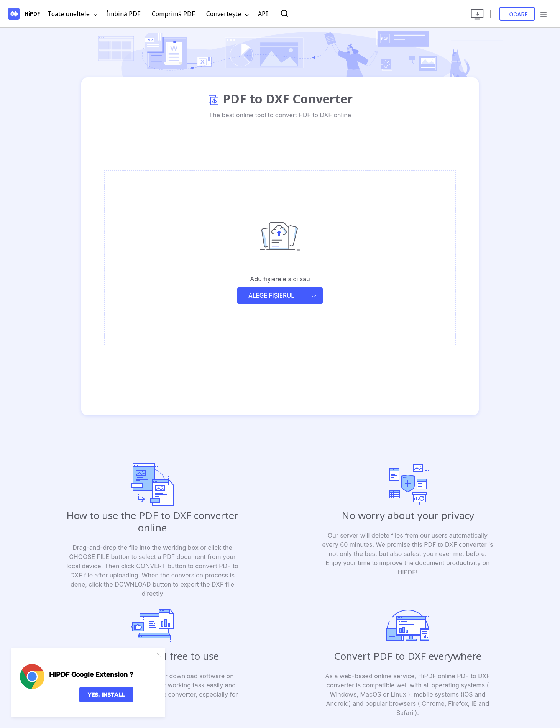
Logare (517, 14)
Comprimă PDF (173, 14)
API (263, 14)
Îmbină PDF (123, 14)
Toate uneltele (72, 14)
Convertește (227, 14)
